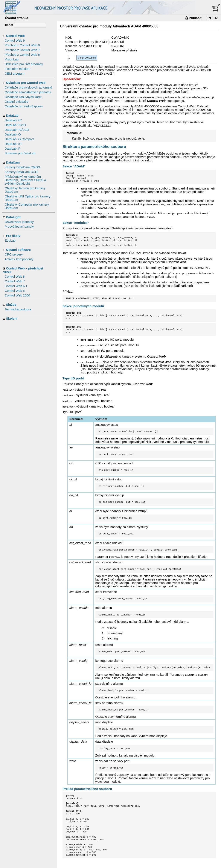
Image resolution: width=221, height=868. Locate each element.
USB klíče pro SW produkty (24, 64)
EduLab (10, 241)
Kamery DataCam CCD (21, 172)
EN (209, 18)
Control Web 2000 (17, 295)
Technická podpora (18, 309)
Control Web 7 (15, 281)
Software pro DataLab (20, 153)
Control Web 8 (15, 277)
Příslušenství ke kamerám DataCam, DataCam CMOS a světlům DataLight (25, 180)
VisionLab (12, 59)
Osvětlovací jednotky (19, 222)
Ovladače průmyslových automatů (28, 87)
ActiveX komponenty (19, 259)
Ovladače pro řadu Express (24, 106)
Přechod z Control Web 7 (22, 50)
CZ (216, 18)
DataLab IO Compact (20, 139)
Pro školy (13, 236)
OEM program (15, 74)
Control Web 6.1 (16, 286)
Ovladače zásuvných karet (23, 97)
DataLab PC (13, 120)
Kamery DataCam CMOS (22, 167)
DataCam (13, 162)
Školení (12, 319)
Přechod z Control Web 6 (22, 55)
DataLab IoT (13, 144)
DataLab (12, 116)
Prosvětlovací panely (19, 227)
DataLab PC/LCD (17, 130)
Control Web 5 (15, 291)
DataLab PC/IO (15, 125)
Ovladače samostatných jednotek (28, 92)
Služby (11, 305)
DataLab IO (13, 134)
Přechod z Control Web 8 (22, 45)
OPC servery (14, 254)
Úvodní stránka (17, 18)
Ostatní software (18, 250)
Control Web (15, 36)
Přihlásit (195, 18)
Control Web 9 (15, 41)
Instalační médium (18, 69)
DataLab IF (13, 149)
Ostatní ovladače (17, 102)
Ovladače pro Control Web (26, 83)
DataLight (13, 217)
